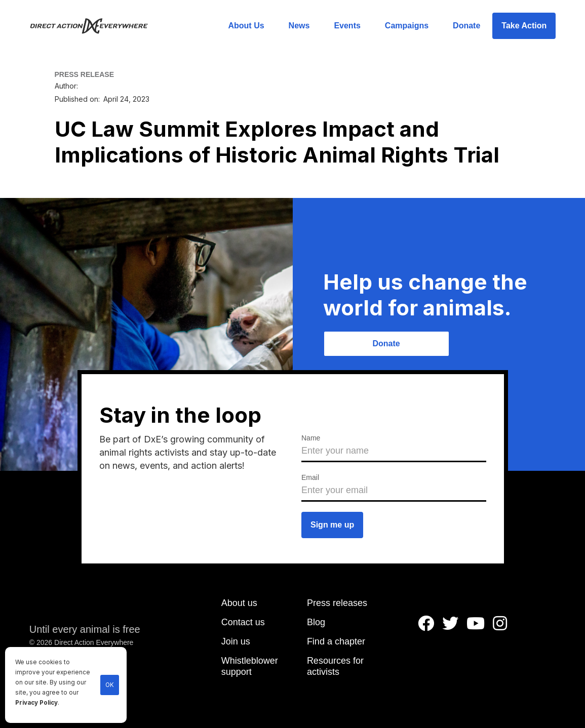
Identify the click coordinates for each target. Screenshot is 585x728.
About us (239, 603)
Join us (236, 641)
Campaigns (407, 26)
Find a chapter (336, 641)
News (299, 26)
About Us (246, 26)
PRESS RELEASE (84, 74)
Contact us (243, 622)
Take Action (524, 26)
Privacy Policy (36, 703)
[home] (95, 26)
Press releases (337, 603)
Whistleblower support (250, 666)
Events (347, 26)
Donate (466, 26)
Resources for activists (335, 666)
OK (110, 685)
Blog (316, 622)
